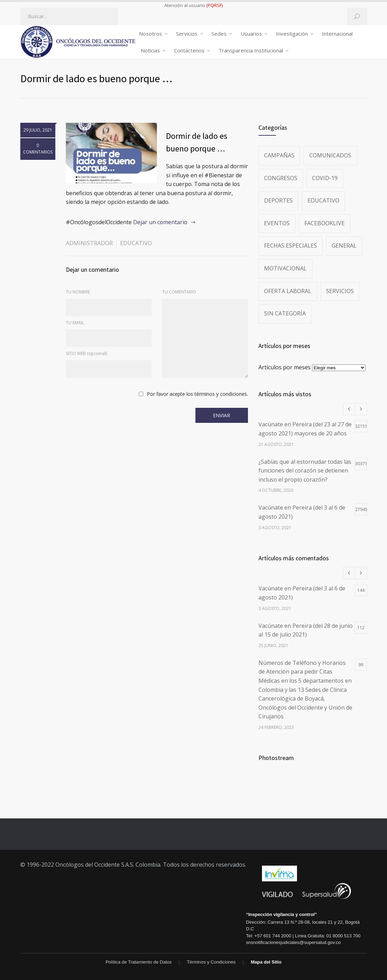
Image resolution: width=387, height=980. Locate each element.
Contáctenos (189, 50)
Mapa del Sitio (266, 962)
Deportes (278, 200)
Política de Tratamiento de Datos (139, 962)
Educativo (136, 243)
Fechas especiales (291, 246)
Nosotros (151, 34)
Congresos (281, 178)
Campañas (279, 155)
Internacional (337, 34)
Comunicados (330, 155)
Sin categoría (285, 313)
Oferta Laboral (288, 291)
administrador (89, 243)
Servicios (187, 34)
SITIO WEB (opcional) (86, 353)
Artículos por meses (285, 367)
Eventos (277, 223)
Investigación (292, 34)
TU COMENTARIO (179, 292)
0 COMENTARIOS (38, 149)
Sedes (219, 34)
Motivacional (285, 268)
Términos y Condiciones (211, 962)
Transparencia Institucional (251, 50)
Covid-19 (325, 178)
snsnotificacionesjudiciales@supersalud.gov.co (293, 942)
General (344, 246)
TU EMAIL (75, 323)
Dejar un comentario (160, 222)
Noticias (150, 50)
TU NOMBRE (78, 292)
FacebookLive (324, 223)
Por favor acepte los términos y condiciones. (197, 394)
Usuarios (251, 34)
